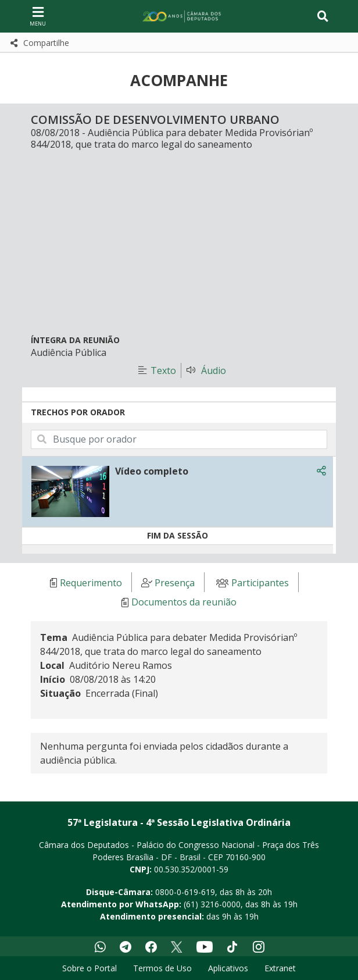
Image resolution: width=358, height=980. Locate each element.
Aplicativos (228, 968)
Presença (175, 583)
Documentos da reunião (184, 603)
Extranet (280, 968)
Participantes (260, 583)
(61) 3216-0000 (212, 904)
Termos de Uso (162, 968)
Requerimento (91, 583)
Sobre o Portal (90, 968)
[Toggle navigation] (323, 16)
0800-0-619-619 (185, 892)
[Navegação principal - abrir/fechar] (38, 16)
